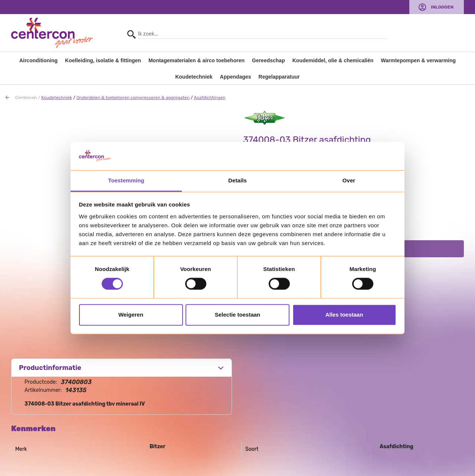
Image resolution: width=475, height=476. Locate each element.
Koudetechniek (194, 77)
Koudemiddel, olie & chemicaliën (333, 60)
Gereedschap (268, 60)
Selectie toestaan (238, 315)
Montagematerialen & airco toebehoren (196, 60)
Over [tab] (349, 180)
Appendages (236, 77)
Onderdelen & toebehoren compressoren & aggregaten (133, 97)
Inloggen (442, 7)
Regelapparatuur (279, 77)
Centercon (26, 97)
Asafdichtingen (209, 97)
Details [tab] (237, 180)
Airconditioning (38, 60)
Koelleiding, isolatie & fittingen (103, 60)
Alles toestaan (344, 315)
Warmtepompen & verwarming (418, 60)
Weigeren (131, 315)
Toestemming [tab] (126, 180)
